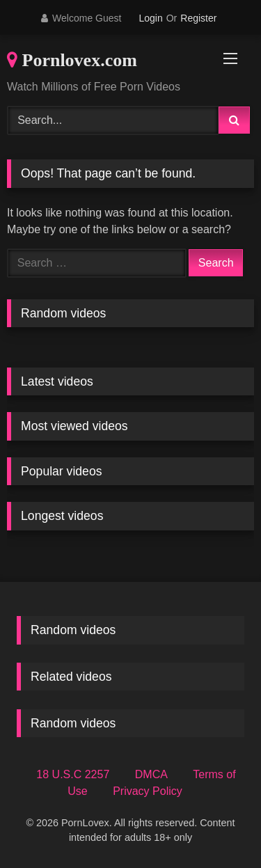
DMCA (151, 774)
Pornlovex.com (72, 60)
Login (150, 18)
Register (198, 18)
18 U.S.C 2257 (73, 774)
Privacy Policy (148, 791)
